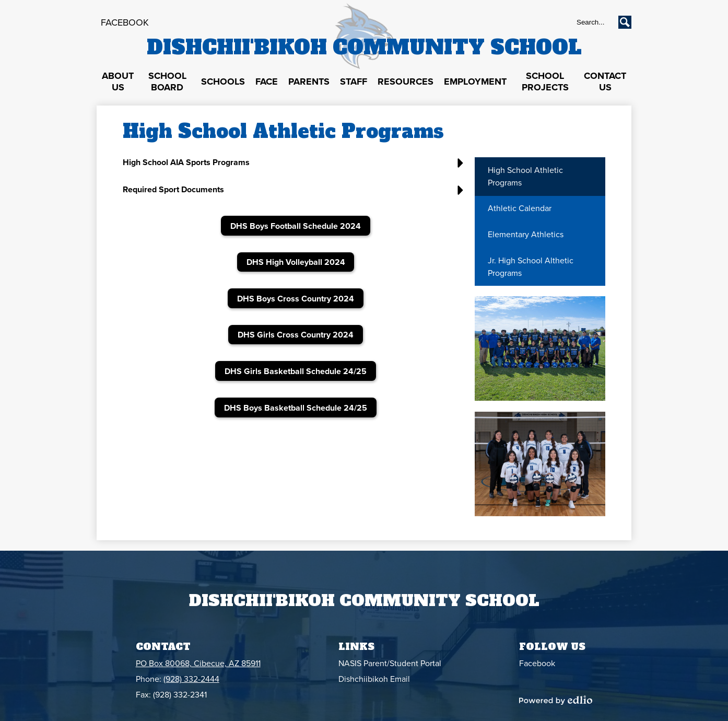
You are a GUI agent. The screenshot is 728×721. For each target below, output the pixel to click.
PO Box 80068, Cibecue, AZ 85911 (198, 664)
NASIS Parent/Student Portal (390, 664)
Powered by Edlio (556, 700)
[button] (118, 82)
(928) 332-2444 (191, 679)
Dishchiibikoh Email (374, 679)
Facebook (125, 22)
